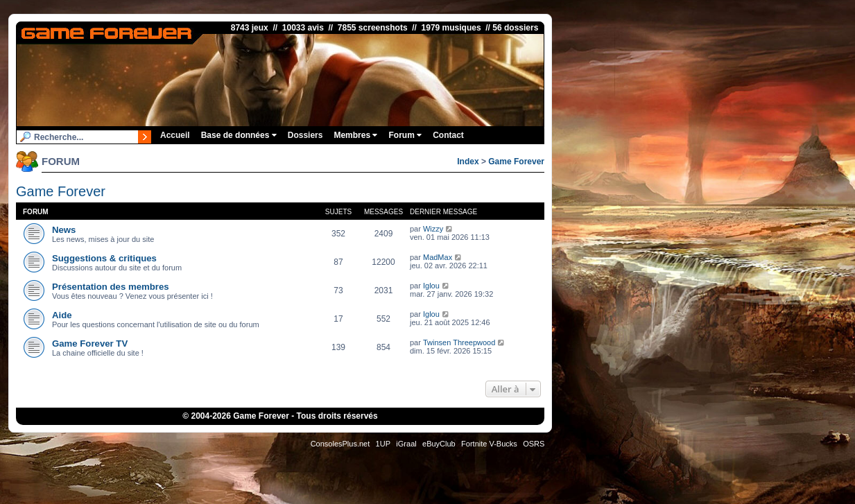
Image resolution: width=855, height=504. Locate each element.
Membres (355, 135)
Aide (62, 315)
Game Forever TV (90, 344)
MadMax (438, 257)
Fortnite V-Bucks (489, 444)
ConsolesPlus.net (340, 444)
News (64, 230)
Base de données (239, 135)
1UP (383, 444)
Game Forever (516, 162)
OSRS (534, 444)
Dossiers (305, 135)
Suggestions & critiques (104, 258)
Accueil (175, 135)
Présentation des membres (111, 287)
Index (468, 162)
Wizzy (433, 229)
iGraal (406, 444)
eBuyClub (439, 444)
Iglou (431, 286)
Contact (448, 135)
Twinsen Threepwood (459, 342)
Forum (405, 135)
